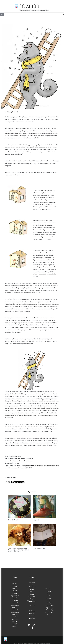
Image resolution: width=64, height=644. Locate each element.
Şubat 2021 (15, 628)
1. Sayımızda (36, 521)
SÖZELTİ (34, 6)
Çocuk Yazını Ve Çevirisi (39, 550)
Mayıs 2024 (15, 599)
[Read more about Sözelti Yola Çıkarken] (20, 507)
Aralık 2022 (15, 611)
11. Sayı (49, 602)
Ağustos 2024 (15, 597)
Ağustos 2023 (15, 606)
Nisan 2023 (15, 609)
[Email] (23, 482)
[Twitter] (30, 626)
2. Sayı (51, 614)
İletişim (32, 600)
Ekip (32, 586)
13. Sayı (49, 597)
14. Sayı (49, 595)
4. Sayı (51, 611)
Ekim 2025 (15, 588)
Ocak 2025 (15, 595)
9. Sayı (47, 607)
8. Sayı (51, 607)
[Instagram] (12, 482)
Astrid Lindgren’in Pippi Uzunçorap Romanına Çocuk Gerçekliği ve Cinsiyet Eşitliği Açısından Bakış (19, 551)
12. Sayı (49, 599)
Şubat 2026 (15, 585)
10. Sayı (49, 604)
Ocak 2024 (15, 602)
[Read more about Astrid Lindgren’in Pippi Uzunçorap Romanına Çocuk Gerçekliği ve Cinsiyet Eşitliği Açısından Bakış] (20, 536)
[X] (9, 482)
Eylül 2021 (15, 623)
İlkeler (32, 591)
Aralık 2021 (15, 620)
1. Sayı (49, 616)
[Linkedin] (15, 482)
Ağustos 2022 (15, 613)
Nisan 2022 (15, 618)
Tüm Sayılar (32, 588)
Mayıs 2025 (15, 590)
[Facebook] (6, 482)
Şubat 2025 (15, 592)
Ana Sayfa (32, 584)
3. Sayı (47, 614)
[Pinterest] (20, 482)
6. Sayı (51, 609)
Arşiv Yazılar (32, 598)
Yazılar (32, 595)
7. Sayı (47, 609)
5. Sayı (47, 611)
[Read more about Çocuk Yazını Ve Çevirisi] (44, 536)
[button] (63, 16)
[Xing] (18, 482)
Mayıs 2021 (15, 625)
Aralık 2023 (15, 604)
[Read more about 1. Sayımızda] (44, 507)
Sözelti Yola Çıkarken (14, 521)
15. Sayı (49, 592)
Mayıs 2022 (15, 616)
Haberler (32, 593)
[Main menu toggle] (2, 16)
